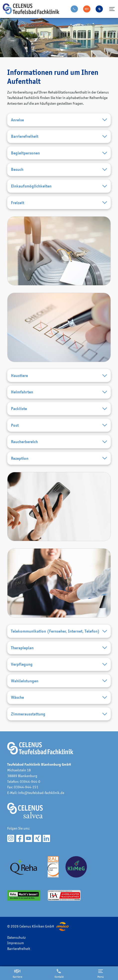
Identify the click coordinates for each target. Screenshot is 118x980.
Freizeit (59, 203)
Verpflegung (59, 664)
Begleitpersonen (59, 153)
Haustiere (59, 376)
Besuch (59, 170)
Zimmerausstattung (59, 714)
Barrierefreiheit (59, 137)
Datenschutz (16, 937)
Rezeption (59, 458)
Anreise (59, 120)
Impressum (16, 943)
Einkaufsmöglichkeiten (59, 186)
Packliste (59, 409)
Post (59, 425)
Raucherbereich (59, 442)
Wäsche (59, 698)
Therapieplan (59, 648)
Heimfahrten (59, 392)
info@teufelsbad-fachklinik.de (41, 793)
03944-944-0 (30, 781)
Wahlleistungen (59, 681)
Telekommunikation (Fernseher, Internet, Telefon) (59, 631)
